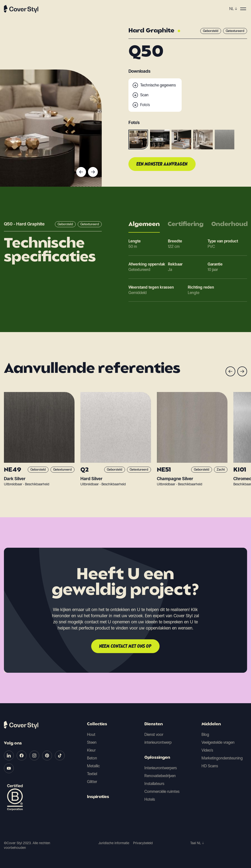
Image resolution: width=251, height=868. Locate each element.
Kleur (91, 750)
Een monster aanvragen (162, 164)
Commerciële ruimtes (162, 791)
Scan (144, 95)
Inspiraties (98, 797)
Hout (91, 735)
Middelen (211, 724)
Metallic (93, 766)
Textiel (92, 774)
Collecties (97, 724)
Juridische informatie (114, 843)
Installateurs (154, 784)
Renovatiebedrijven (160, 776)
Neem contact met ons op (125, 646)
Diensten (154, 724)
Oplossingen (157, 758)
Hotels (150, 799)
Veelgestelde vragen (218, 742)
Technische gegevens (158, 85)
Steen (92, 742)
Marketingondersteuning (222, 758)
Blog (205, 735)
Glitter (92, 782)
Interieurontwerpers (161, 768)
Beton (92, 758)
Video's (207, 750)
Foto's (145, 105)
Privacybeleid (143, 843)
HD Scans (210, 766)
